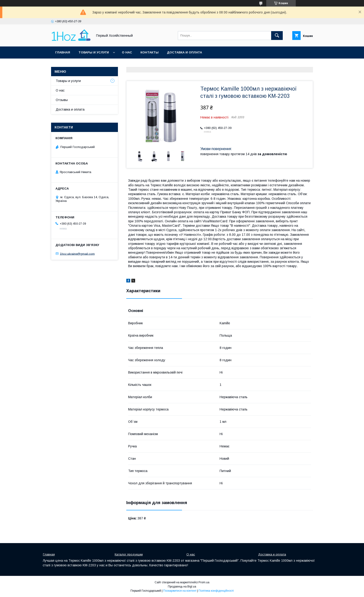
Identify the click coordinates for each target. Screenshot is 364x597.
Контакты (149, 52)
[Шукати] (277, 36)
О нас (127, 52)
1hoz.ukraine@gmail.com (77, 254)
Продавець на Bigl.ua (182, 587)
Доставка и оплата (184, 52)
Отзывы (62, 100)
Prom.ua (204, 582)
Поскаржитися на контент (180, 591)
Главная (63, 52)
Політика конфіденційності (216, 591)
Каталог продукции (129, 554)
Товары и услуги (94, 52)
